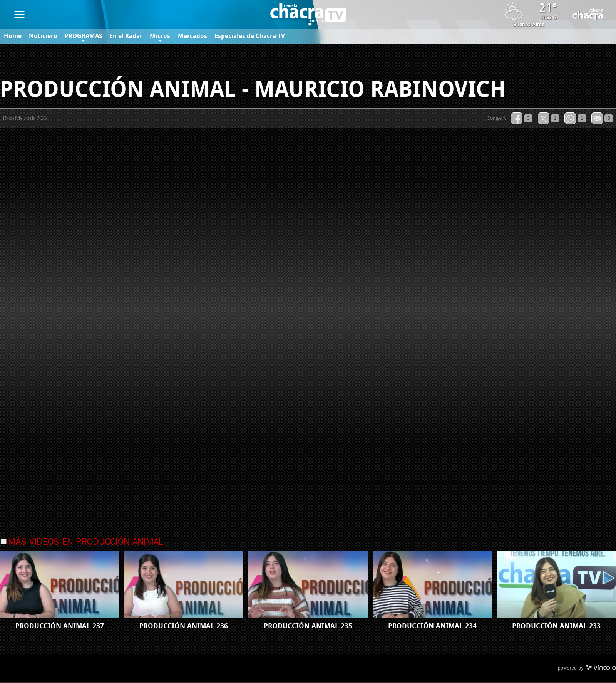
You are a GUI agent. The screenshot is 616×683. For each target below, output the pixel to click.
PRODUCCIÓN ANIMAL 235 (308, 627)
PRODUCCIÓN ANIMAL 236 (184, 627)
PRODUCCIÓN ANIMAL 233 (556, 627)
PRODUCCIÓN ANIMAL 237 (60, 627)
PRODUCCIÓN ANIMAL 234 (432, 627)
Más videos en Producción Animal (85, 543)
